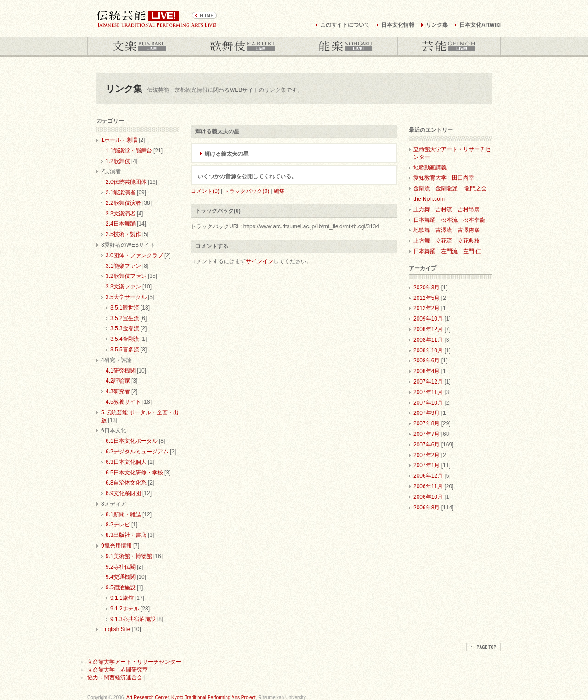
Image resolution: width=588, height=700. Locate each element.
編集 (279, 191)
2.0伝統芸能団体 (126, 182)
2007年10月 (428, 403)
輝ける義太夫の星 (226, 154)
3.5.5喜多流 (125, 350)
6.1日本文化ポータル (132, 441)
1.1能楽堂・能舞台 (129, 151)
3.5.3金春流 (125, 328)
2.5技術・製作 (123, 234)
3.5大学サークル (126, 297)
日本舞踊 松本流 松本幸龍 (449, 220)
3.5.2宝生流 (125, 318)
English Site (116, 629)
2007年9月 (427, 413)
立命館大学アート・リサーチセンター (134, 662)
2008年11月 (428, 340)
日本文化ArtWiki (480, 25)
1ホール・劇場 (119, 140)
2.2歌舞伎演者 (123, 203)
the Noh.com (429, 199)
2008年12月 (428, 329)
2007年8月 (427, 423)
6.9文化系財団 (123, 493)
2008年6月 (427, 361)
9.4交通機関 (121, 577)
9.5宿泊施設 (121, 587)
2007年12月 (428, 382)
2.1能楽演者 (121, 192)
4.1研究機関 (121, 371)
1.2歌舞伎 (118, 161)
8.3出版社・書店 (126, 535)
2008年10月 (428, 350)
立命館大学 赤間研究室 (118, 670)
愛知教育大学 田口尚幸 (444, 178)
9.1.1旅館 (122, 598)
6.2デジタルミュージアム (137, 452)
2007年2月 (427, 455)
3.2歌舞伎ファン (126, 276)
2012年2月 (427, 308)
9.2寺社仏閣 (121, 567)
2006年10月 (428, 497)
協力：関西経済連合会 (115, 677)
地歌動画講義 (430, 168)
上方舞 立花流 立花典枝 (447, 241)
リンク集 (437, 25)
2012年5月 (427, 298)
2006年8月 (427, 508)
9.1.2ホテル (125, 609)
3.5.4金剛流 (125, 339)
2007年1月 (427, 465)
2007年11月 (428, 392)
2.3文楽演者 (121, 214)
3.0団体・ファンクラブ (134, 255)
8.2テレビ (118, 525)
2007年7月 (427, 434)
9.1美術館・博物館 (129, 556)
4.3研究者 (118, 391)
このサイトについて (345, 25)
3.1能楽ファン (123, 266)
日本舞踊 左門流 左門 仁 (447, 251)
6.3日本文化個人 (126, 462)
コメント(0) (205, 191)
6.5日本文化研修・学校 (134, 473)
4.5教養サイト (123, 402)
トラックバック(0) (246, 191)
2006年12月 (428, 476)
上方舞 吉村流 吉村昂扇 (447, 209)
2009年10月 (428, 319)
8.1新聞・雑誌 (123, 514)
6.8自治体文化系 (126, 483)
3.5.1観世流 (125, 308)
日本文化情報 (398, 25)
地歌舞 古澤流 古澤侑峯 (447, 230)
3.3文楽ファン (123, 287)
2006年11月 (428, 486)
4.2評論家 (118, 381)
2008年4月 (427, 371)
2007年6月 (427, 445)
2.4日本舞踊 (121, 224)
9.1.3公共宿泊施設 (133, 619)
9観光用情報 (116, 546)
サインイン (260, 261)
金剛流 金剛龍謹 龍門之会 (450, 188)
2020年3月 (427, 288)
